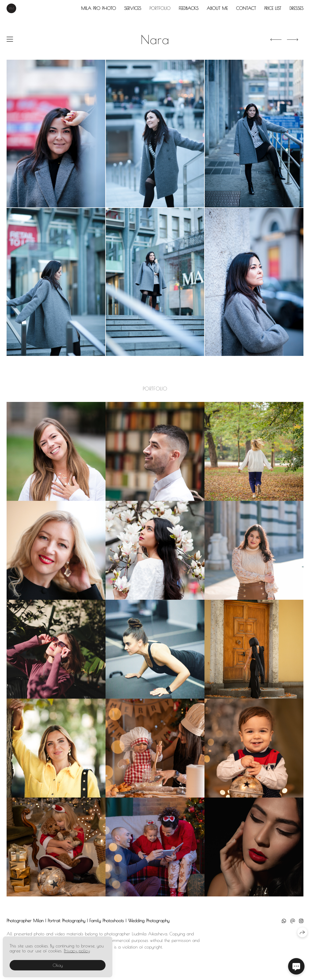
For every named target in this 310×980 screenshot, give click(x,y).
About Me (217, 8)
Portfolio (160, 8)
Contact (246, 8)
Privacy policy (77, 951)
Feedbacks (189, 8)
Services (133, 8)
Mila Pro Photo (99, 8)
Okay (58, 965)
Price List (273, 8)
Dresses (296, 8)
